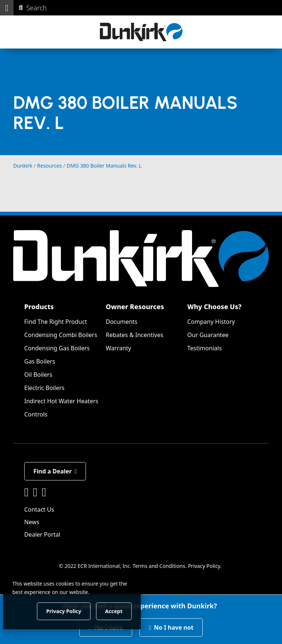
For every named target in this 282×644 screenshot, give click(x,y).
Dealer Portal (42, 534)
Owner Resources (135, 307)
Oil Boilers (38, 375)
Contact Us (39, 509)
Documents (122, 322)
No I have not (171, 627)
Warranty (118, 348)
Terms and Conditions (159, 566)
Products (39, 307)
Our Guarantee (208, 335)
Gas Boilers (40, 361)
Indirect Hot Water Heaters (61, 401)
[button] (7, 8)
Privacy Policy (204, 566)
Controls (36, 414)
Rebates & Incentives (135, 335)
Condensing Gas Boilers (57, 348)
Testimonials (205, 348)
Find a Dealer (55, 471)
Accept (125, 611)
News (32, 522)
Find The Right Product (56, 322)
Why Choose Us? (214, 307)
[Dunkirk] (141, 32)
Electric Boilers (44, 388)
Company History (211, 322)
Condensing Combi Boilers (61, 335)
